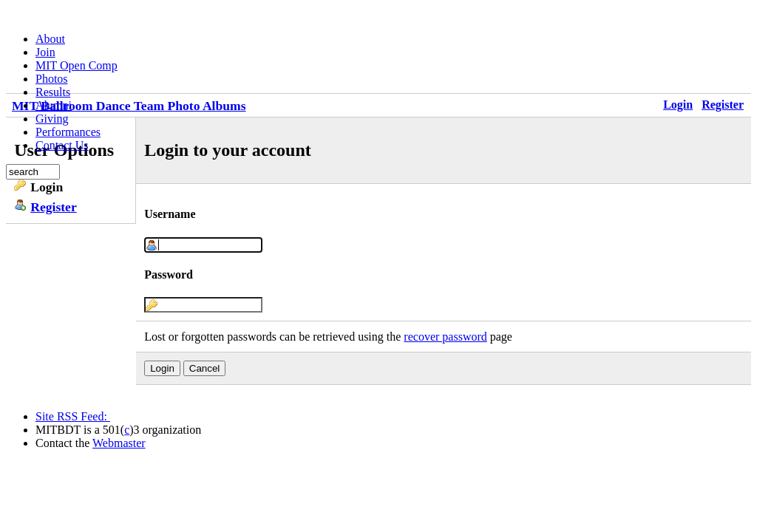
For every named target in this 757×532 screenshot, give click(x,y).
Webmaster (119, 443)
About (50, 39)
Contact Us (62, 145)
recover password (445, 337)
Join (45, 52)
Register (723, 105)
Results (53, 92)
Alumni (54, 105)
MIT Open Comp (77, 65)
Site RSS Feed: (73, 416)
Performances (68, 132)
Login (678, 105)
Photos (52, 79)
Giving (52, 119)
